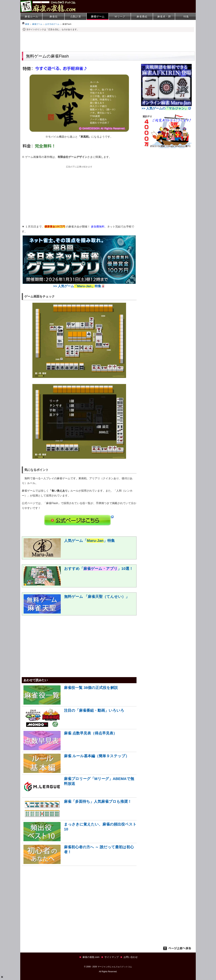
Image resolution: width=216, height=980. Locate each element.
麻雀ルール (31, 16)
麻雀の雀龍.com (91, 957)
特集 (186, 16)
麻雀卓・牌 (164, 16)
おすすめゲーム (52, 24)
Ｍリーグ (120, 16)
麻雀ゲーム (98, 16)
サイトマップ (112, 957)
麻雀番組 (142, 16)
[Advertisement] (108, 41)
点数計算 (76, 16)
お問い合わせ (131, 957)
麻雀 (26, 24)
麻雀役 (53, 16)
